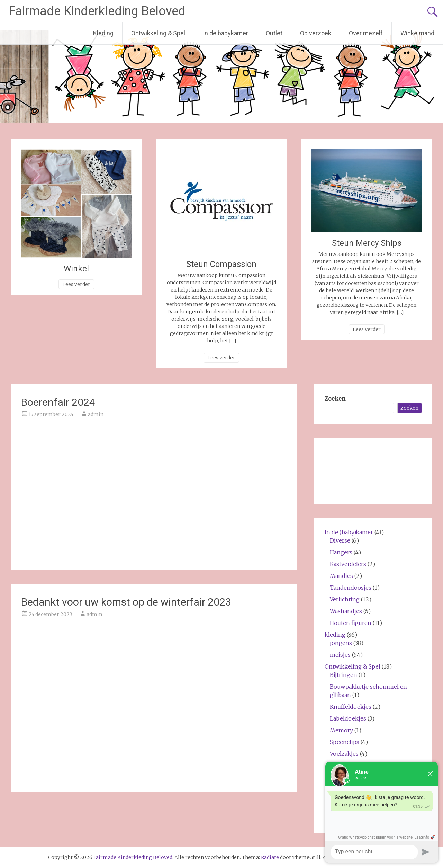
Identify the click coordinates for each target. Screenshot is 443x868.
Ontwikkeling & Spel (158, 33)
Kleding (103, 33)
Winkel (76, 269)
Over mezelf (366, 33)
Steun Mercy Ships (367, 243)
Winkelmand (417, 33)
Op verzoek (316, 33)
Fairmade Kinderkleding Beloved (97, 11)
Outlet (274, 33)
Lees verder (76, 284)
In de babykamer (225, 33)
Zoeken (335, 399)
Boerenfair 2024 (58, 402)
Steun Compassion (221, 264)
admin (96, 414)
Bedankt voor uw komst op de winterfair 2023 (126, 602)
